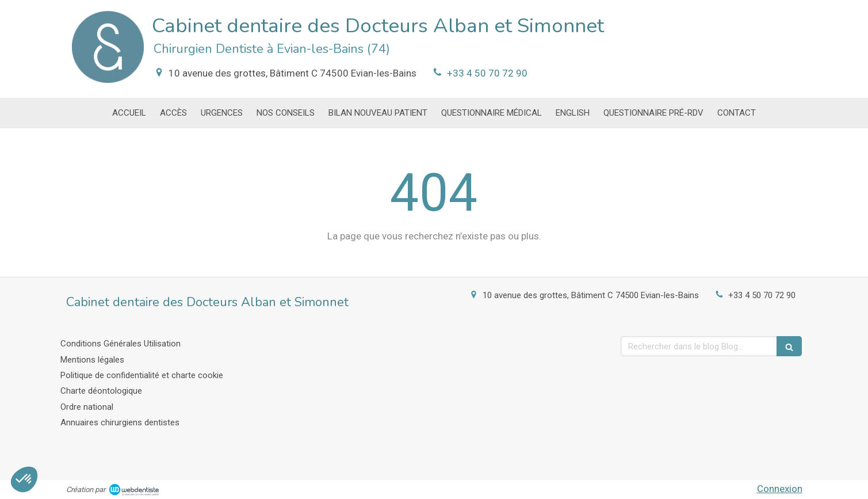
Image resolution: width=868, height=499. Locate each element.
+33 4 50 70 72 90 (487, 73)
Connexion (780, 489)
